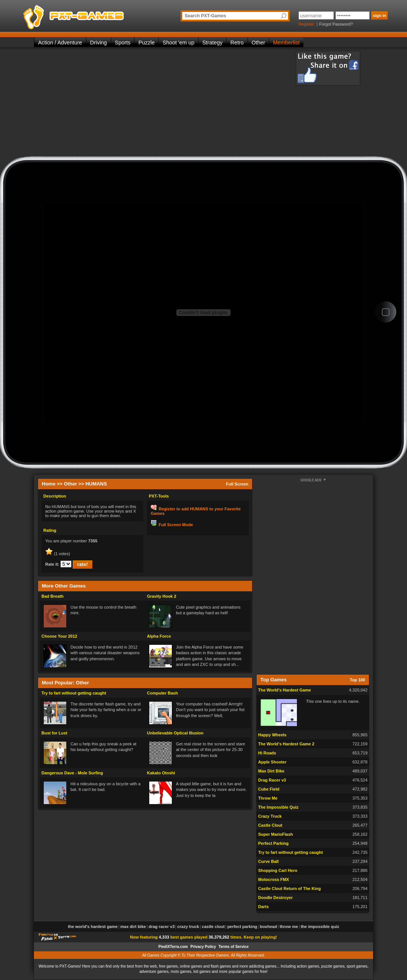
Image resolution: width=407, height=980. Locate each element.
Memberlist (286, 43)
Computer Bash (162, 693)
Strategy (213, 43)
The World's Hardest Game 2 (286, 744)
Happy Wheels (272, 735)
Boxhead (269, 927)
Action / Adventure (60, 43)
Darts (263, 907)
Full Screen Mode (176, 525)
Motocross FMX (274, 879)
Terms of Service (234, 947)
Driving (99, 43)
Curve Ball (268, 861)
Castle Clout (270, 825)
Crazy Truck (270, 816)
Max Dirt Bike (271, 771)
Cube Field (269, 789)
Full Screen (237, 484)
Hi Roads (267, 753)
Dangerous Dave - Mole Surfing (72, 773)
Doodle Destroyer (275, 898)
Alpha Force (159, 636)
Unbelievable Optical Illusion (175, 733)
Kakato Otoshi (161, 773)
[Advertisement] (158, 104)
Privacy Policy (203, 947)
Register (306, 24)
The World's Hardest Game (285, 690)
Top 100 (357, 680)
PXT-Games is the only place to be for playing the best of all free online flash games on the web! (91, 15)
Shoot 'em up (178, 43)
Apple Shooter (272, 762)
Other (259, 43)
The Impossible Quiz (278, 807)
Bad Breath (53, 596)
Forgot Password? (336, 24)
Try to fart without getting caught (74, 693)
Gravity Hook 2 (162, 596)
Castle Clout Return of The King (289, 888)
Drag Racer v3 (272, 780)
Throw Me (268, 798)
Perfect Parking (273, 843)
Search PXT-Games (205, 16)
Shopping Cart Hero (278, 870)
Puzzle (146, 43)
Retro (237, 43)
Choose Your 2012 (59, 636)
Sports (123, 43)
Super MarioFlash (275, 834)
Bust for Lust (54, 733)
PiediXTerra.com (173, 947)
